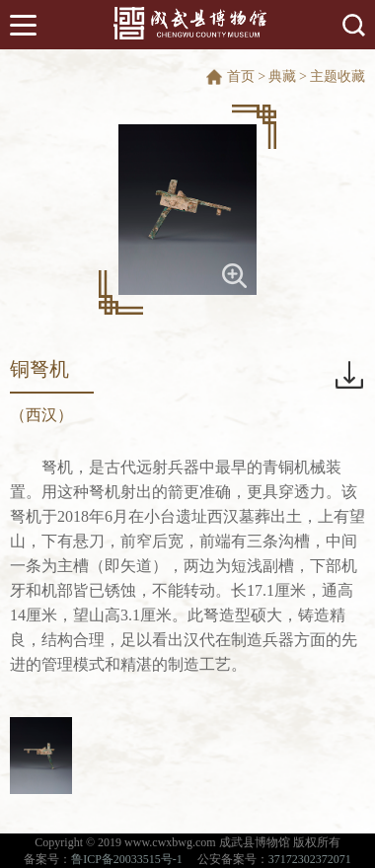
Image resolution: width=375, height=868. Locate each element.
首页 (241, 76)
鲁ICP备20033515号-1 (127, 859)
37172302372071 (310, 859)
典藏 (282, 77)
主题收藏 (337, 77)
